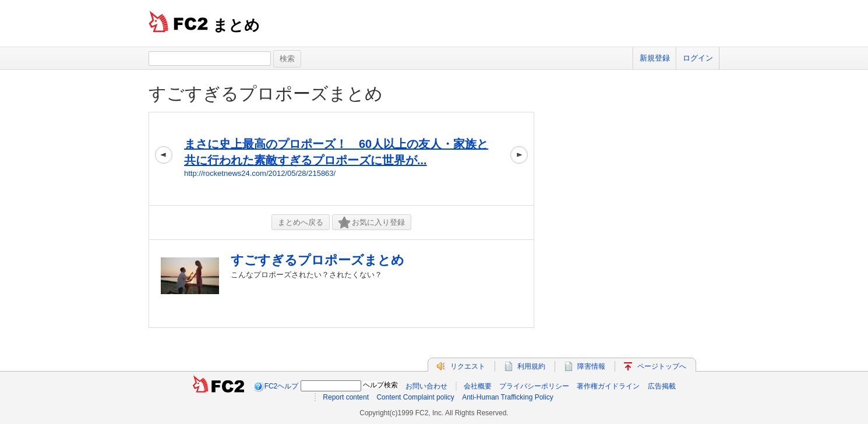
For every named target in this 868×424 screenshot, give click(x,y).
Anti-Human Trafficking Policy (508, 397)
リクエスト (468, 366)
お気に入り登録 (372, 223)
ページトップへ (662, 366)
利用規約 (531, 366)
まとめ (236, 25)
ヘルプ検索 (380, 385)
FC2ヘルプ (282, 386)
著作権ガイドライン (608, 386)
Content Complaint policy (415, 397)
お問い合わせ (426, 386)
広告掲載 (662, 386)
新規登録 (655, 58)
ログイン (698, 58)
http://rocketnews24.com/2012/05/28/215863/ (260, 173)
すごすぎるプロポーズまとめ (266, 93)
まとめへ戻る (301, 222)
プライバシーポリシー (534, 386)
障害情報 (591, 366)
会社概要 (478, 386)
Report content (346, 397)
